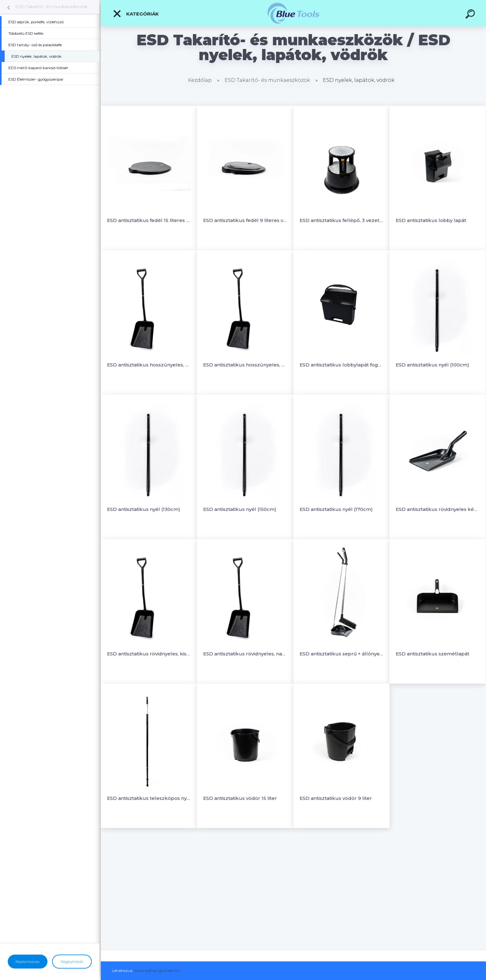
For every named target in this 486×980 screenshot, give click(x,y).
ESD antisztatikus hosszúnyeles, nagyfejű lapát (245, 365)
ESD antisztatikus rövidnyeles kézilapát (438, 509)
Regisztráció (72, 962)
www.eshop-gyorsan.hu (157, 971)
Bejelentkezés (27, 962)
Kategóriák (136, 14)
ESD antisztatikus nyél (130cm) (144, 509)
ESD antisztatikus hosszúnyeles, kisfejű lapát (149, 365)
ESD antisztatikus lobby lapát (431, 220)
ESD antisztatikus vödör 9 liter (336, 798)
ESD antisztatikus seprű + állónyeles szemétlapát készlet (341, 654)
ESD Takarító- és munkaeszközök (51, 7)
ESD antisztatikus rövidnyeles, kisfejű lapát (149, 654)
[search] (471, 15)
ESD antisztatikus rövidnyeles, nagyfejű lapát (245, 654)
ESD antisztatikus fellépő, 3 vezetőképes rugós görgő (341, 220)
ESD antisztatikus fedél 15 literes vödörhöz (149, 220)
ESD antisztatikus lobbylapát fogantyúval (341, 365)
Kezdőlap (200, 80)
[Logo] (294, 13)
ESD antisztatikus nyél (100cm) (432, 365)
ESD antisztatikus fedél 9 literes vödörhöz (245, 220)
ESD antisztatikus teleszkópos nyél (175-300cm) (149, 798)
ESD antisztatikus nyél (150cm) (240, 509)
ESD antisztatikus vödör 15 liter (240, 798)
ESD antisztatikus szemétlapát (432, 654)
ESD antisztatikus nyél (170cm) (336, 509)
